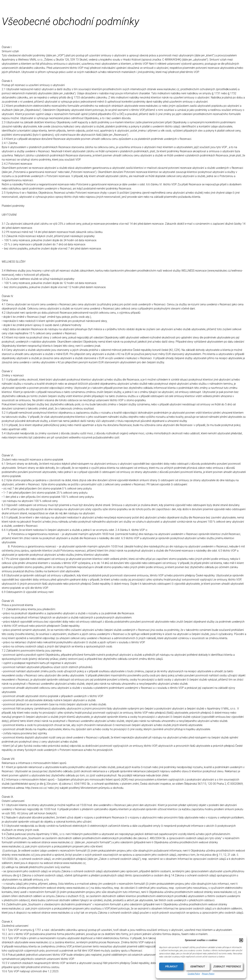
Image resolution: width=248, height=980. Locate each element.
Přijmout (171, 967)
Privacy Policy (208, 974)
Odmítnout (198, 967)
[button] (241, 940)
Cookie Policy (194, 974)
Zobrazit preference (227, 967)
